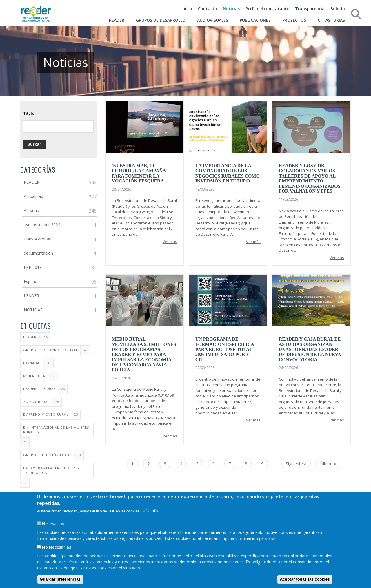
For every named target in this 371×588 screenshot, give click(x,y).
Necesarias (53, 529)
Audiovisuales (213, 20)
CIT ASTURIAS (331, 20)
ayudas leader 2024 (42, 225)
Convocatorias (37, 239)
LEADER (31, 296)
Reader (117, 20)
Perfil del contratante (267, 9)
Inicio (187, 9)
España (31, 281)
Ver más (170, 242)
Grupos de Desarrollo (161, 20)
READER (32, 182)
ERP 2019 (33, 267)
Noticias (231, 9)
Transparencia (310, 9)
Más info (150, 516)
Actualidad (33, 196)
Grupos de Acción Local (47, 455)
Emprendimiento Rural (46, 414)
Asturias (31, 210)
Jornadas (32, 363)
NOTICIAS (33, 310)
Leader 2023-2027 (39, 389)
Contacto (208, 9)
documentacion (38, 253)
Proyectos (294, 20)
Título (29, 113)
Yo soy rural (36, 402)
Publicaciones (255, 20)
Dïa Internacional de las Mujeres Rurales (56, 430)
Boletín (338, 9)
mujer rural (35, 376)
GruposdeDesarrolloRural (51, 350)
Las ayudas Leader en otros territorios (51, 470)
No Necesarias (57, 552)
